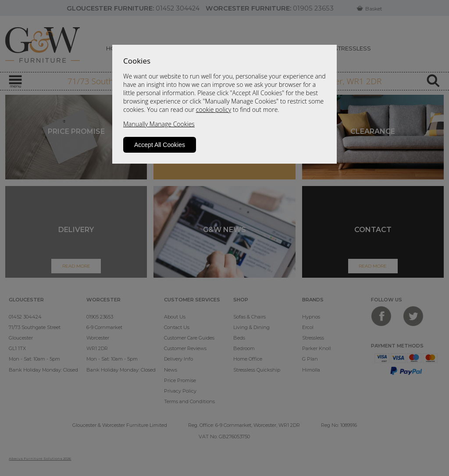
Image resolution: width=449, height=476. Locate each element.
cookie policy (214, 109)
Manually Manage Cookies (159, 124)
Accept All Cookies (160, 145)
